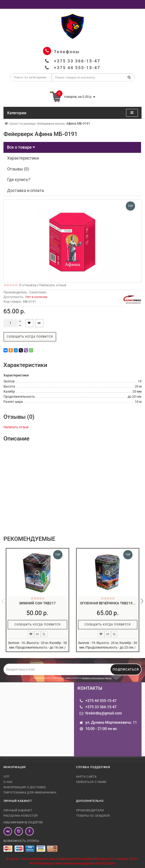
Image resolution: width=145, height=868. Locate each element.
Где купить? (19, 180)
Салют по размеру (22, 124)
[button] (142, 601)
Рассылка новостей (20, 816)
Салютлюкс (38, 292)
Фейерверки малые (51, 124)
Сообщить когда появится (30, 337)
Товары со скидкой (93, 816)
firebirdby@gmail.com (104, 713)
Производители (90, 810)
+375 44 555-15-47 (77, 68)
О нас (8, 782)
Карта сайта (86, 777)
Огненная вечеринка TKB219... (108, 603)
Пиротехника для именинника (30, 793)
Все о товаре (21, 147)
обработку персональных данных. (97, 678)
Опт (7, 777)
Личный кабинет (18, 810)
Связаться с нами (91, 782)
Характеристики (23, 158)
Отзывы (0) (18, 169)
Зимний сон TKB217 (37, 603)
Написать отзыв (53, 285)
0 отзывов (27, 285)
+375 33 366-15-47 (77, 61)
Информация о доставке (25, 787)
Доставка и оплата (26, 190)
